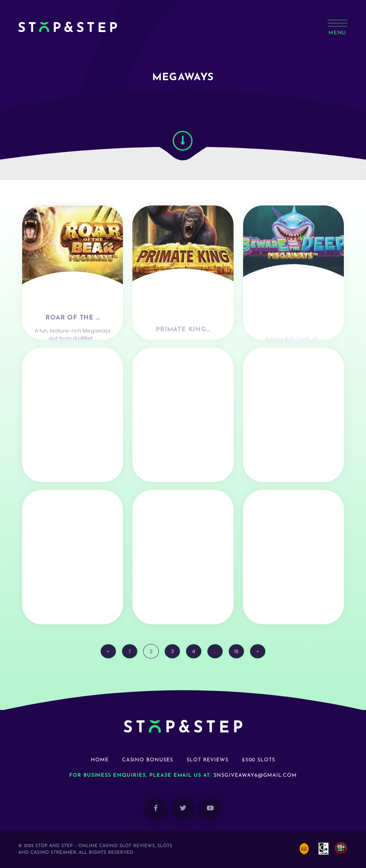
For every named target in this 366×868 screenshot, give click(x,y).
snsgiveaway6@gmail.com (255, 775)
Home (100, 760)
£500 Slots (259, 760)
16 (236, 651)
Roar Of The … (73, 335)
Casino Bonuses (148, 760)
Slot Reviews (208, 760)
